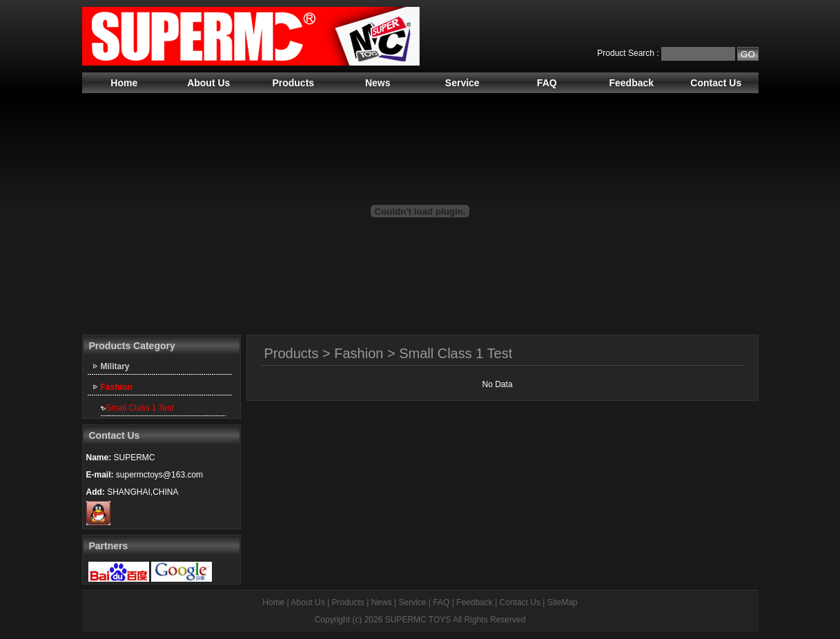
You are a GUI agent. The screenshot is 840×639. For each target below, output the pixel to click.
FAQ (547, 83)
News (378, 83)
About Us (208, 83)
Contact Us (716, 83)
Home (124, 83)
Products (293, 83)
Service (462, 83)
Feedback (631, 83)
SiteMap (563, 602)
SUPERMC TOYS (418, 620)
